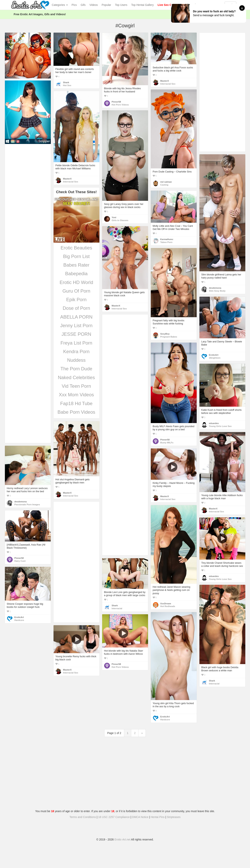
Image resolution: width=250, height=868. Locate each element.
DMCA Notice (140, 817)
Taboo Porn (166, 242)
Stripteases (174, 817)
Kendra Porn (76, 351)
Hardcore (19, 620)
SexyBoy (165, 334)
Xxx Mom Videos (76, 395)
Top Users (121, 5)
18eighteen (215, 358)
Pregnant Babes (169, 337)
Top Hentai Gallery (142, 5)
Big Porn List (76, 256)
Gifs (83, 5)
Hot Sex (67, 85)
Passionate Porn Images (27, 505)
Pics (74, 5)
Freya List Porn (76, 343)
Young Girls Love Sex (220, 426)
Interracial (117, 608)
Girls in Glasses (120, 220)
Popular (106, 5)
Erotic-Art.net (122, 839)
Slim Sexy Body (217, 291)
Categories (60, 5)
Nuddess (76, 360)
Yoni (114, 217)
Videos (94, 5)
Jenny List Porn (76, 325)
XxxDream (166, 604)
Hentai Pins (158, 817)
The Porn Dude (76, 369)
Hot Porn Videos (120, 105)
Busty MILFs (167, 443)
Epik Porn (76, 300)
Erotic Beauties (76, 248)
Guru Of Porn (76, 291)
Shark (66, 82)
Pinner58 (116, 102)
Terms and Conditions (83, 817)
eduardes (214, 423)
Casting (164, 185)
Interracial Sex (168, 84)
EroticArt (214, 355)
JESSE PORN (76, 334)
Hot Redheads (168, 606)
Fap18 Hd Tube (76, 403)
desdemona (215, 288)
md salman (166, 182)
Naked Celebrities (76, 377)
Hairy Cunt (20, 561)
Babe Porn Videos (76, 412)
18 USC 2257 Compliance (114, 817)
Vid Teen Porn (76, 386)
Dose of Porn (76, 308)
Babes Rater (76, 265)
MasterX (165, 81)
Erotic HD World (76, 282)
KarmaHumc (167, 239)
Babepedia (76, 274)
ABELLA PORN (76, 317)
